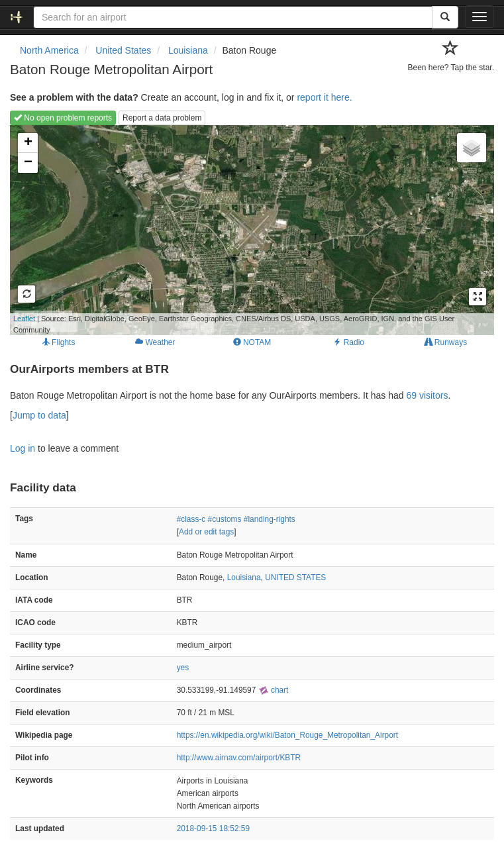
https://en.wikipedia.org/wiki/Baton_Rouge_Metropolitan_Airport (287, 735)
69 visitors (427, 395)
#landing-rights (270, 519)
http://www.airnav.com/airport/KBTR (239, 758)
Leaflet (24, 319)
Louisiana (244, 577)
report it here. (324, 97)
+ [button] (28, 143)
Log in (23, 448)
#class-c (191, 519)
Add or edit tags (206, 532)
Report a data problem (162, 118)
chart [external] (274, 690)
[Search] (445, 17)
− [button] (28, 163)
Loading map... (232, 230)
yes (183, 668)
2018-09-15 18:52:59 (213, 828)
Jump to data (39, 415)
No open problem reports (63, 118)
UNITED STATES (295, 577)
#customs (225, 519)
